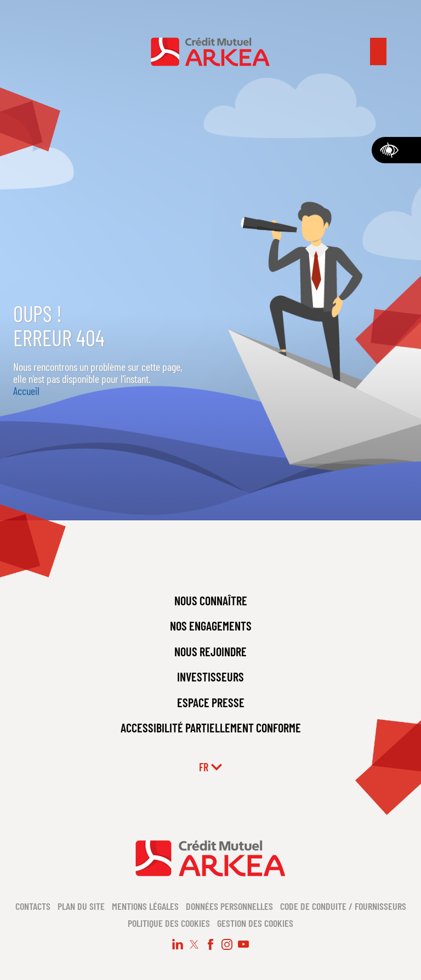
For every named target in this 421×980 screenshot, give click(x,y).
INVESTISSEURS (210, 677)
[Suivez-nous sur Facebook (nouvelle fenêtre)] (210, 944)
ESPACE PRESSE (211, 702)
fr (210, 767)
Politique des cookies (169, 923)
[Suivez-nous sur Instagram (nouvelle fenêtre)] (227, 944)
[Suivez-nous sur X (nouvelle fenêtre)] (194, 944)
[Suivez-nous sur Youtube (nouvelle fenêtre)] (243, 944)
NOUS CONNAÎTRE (211, 600)
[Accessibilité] (396, 150)
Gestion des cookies (255, 923)
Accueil (26, 391)
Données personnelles (229, 906)
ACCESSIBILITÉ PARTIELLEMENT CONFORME (211, 727)
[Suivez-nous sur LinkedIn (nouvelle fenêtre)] (178, 944)
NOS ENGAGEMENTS (211, 626)
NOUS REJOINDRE (210, 651)
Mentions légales (145, 906)
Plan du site (81, 906)
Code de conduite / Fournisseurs (343, 906)
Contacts (33, 906)
